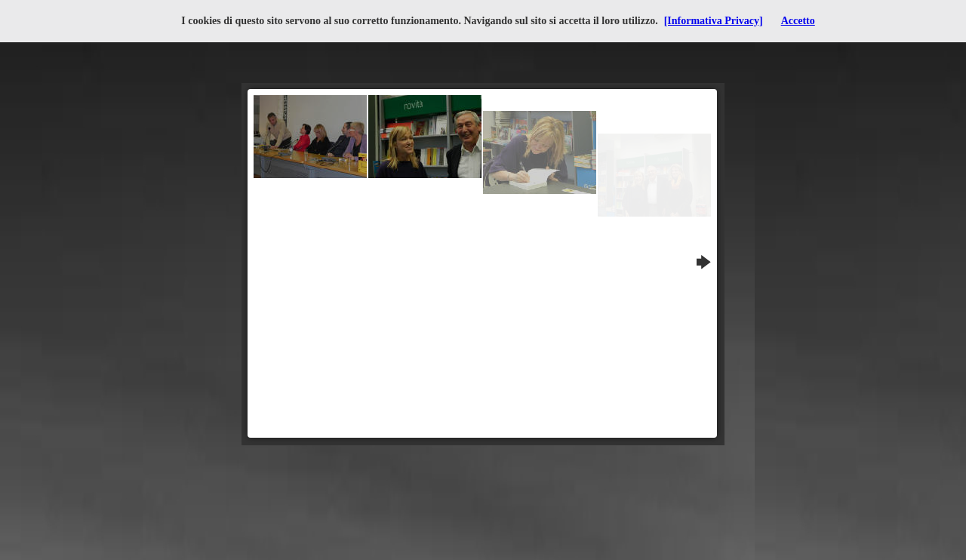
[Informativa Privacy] (714, 21)
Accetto (798, 21)
